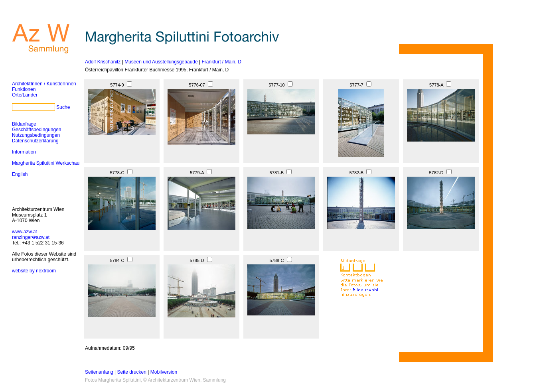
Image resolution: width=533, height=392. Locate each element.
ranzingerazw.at (31, 237)
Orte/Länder (25, 95)
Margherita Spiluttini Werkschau (46, 163)
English (20, 174)
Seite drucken (132, 372)
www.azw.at (25, 232)
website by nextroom (34, 271)
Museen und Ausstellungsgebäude (161, 62)
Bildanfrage (24, 124)
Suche (63, 107)
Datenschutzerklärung (35, 141)
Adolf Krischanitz (103, 62)
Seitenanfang (99, 372)
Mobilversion (164, 372)
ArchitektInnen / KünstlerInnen (44, 84)
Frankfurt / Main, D (221, 62)
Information (24, 152)
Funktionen (24, 89)
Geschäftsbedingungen (37, 130)
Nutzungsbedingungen (36, 135)
